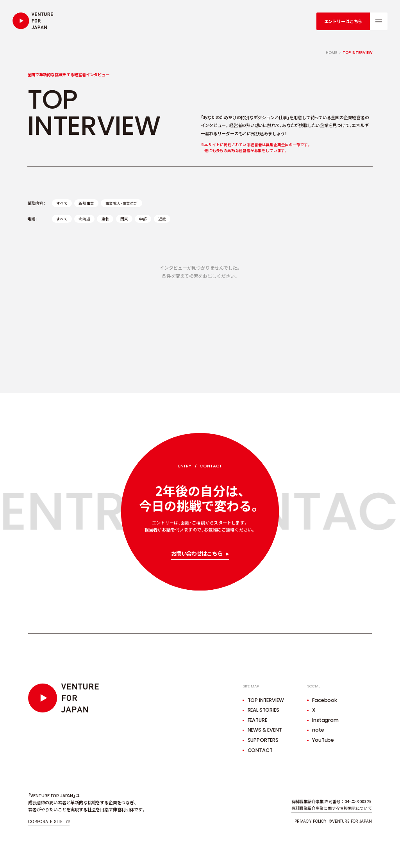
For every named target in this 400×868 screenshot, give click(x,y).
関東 (124, 219)
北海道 (84, 219)
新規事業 (86, 203)
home (331, 53)
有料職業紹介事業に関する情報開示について (332, 808)
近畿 (162, 219)
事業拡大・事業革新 (121, 203)
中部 (143, 219)
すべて (62, 203)
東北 (105, 219)
